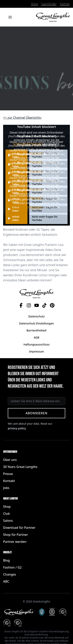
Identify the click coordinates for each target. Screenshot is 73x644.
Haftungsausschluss (36, 344)
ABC (6, 581)
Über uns (10, 460)
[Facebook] (21, 305)
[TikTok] (44, 305)
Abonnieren (36, 413)
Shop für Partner (15, 535)
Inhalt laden (16, 218)
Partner (65, 4)
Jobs (6, 488)
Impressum (36, 351)
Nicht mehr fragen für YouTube (45, 218)
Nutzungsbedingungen (28, 207)
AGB (36, 337)
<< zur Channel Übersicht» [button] (22, 118)
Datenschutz (37, 316)
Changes (10, 574)
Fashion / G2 (12, 567)
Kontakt (9, 481)
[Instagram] (29, 305)
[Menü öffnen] (10, 17)
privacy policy (17, 428)
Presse (8, 474)
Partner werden (15, 542)
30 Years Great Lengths (20, 467)
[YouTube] (37, 305)
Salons (8, 521)
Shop (34, 4)
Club (6, 514)
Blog (6, 560)
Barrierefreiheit (36, 330)
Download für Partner (19, 528)
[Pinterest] (52, 305)
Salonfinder (49, 4)
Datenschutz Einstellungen (36, 323)
